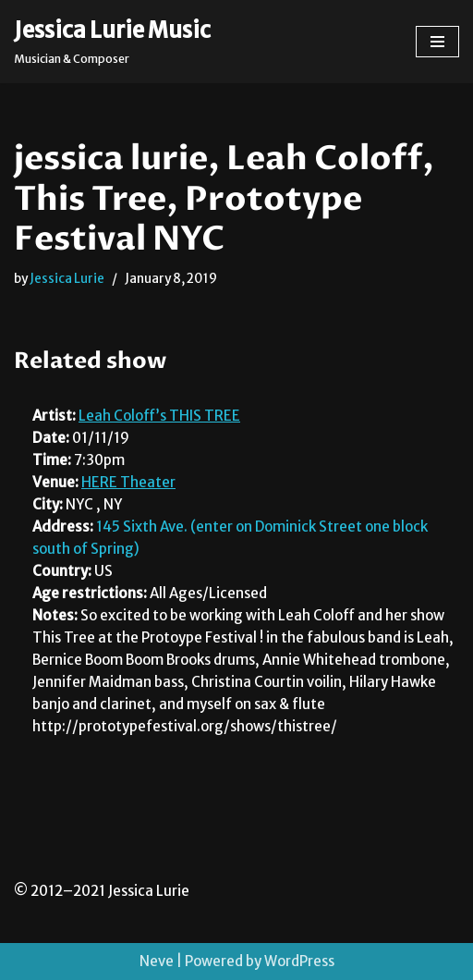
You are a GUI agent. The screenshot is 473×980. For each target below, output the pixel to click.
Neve (157, 961)
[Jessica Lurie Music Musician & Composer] (112, 42)
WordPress (299, 961)
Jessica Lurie (67, 279)
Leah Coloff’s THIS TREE (159, 416)
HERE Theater (128, 482)
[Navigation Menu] (437, 42)
